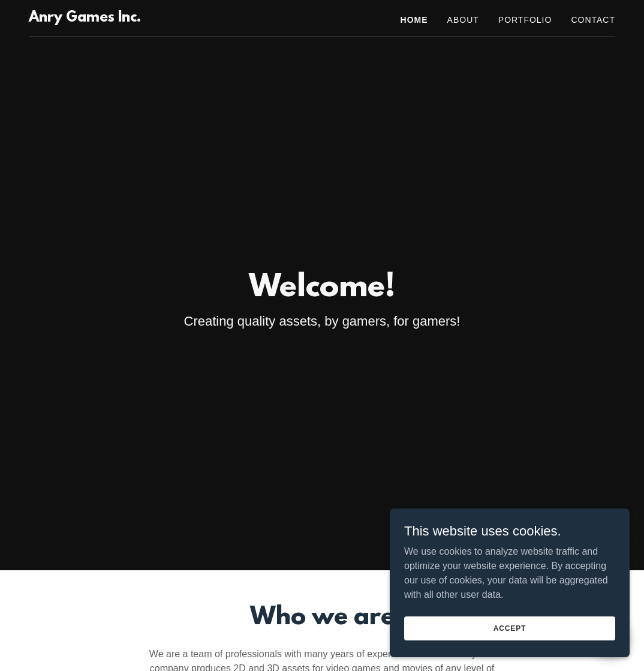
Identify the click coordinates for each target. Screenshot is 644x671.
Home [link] (414, 20)
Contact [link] (593, 20)
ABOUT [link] (463, 20)
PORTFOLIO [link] (525, 20)
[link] (85, 18)
